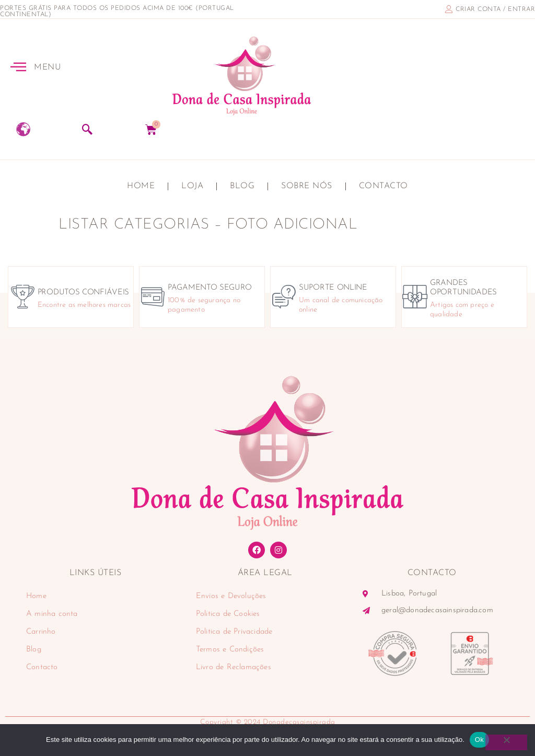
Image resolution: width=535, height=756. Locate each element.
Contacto (383, 186)
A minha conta (52, 614)
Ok (479, 740)
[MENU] (18, 66)
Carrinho (41, 632)
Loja (192, 186)
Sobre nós (307, 186)
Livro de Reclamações (234, 667)
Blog (242, 186)
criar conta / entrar (495, 9)
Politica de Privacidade (234, 632)
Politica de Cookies (228, 614)
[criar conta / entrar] (449, 9)
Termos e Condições (230, 650)
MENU (47, 67)
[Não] (506, 742)
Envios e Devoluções (231, 596)
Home (141, 186)
